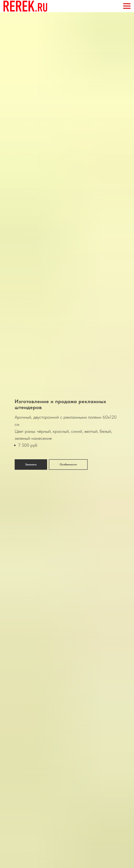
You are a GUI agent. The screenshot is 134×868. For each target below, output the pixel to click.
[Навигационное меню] (127, 6)
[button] (31, 465)
